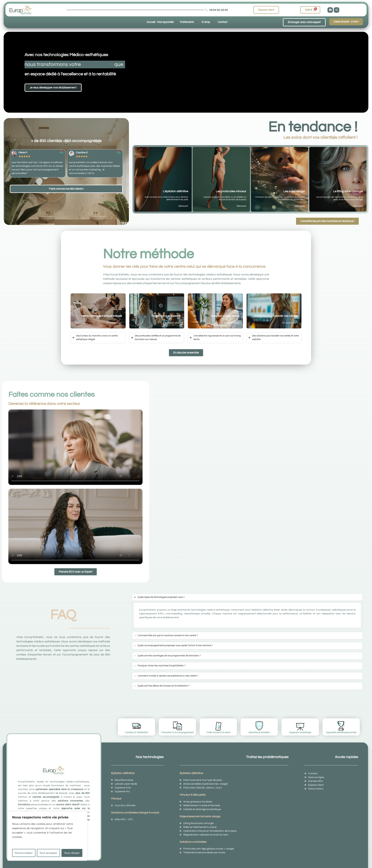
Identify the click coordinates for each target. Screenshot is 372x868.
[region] (47, 836)
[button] (167, 22)
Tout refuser (72, 853)
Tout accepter (48, 853)
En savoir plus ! (114, 323)
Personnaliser (24, 853)
